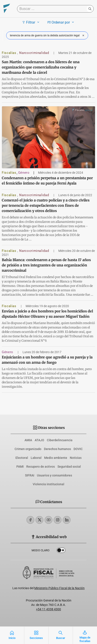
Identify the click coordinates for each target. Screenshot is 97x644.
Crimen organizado (28, 449)
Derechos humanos (57, 449)
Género (24, 173)
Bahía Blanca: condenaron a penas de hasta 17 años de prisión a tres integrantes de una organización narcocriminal (46, 265)
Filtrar (31, 22)
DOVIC (78, 449)
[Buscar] (53, 9)
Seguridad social (69, 467)
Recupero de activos (41, 467)
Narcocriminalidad (35, 53)
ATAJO (39, 440)
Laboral (36, 458)
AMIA (28, 440)
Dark (61, 551)
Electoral (22, 458)
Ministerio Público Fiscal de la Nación (59, 588)
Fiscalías (10, 53)
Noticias (76, 458)
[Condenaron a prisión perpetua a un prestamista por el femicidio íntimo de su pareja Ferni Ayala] (48, 137)
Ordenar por (61, 22)
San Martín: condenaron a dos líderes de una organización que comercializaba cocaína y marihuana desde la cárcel (41, 67)
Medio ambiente (56, 458)
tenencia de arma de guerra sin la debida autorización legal (48, 35)
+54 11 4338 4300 (48, 609)
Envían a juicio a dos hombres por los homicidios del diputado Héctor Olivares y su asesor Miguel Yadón (47, 314)
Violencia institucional (48, 484)
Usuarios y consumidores (54, 475)
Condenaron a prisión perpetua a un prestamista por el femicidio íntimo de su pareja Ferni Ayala (47, 181)
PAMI (20, 467)
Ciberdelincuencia (60, 440)
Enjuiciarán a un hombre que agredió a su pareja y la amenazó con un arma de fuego (47, 360)
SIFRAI (30, 475)
